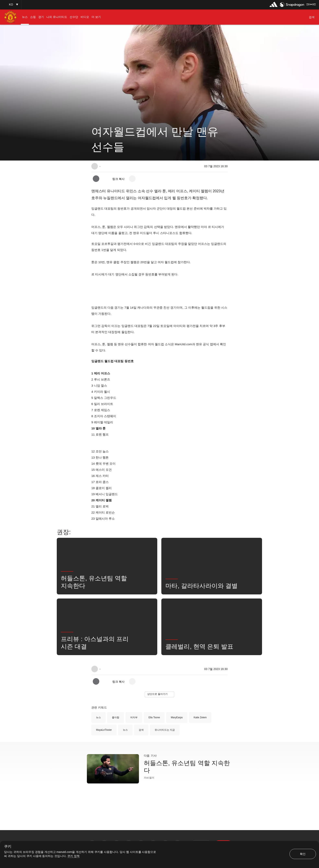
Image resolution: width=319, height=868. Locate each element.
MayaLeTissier (104, 730)
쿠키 (8, 847)
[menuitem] (25, 17)
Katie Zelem (200, 717)
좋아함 (116, 717)
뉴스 (98, 717)
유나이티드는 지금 (165, 730)
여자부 (134, 717)
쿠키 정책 (73, 856)
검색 (141, 730)
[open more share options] (132, 179)
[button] (11, 5)
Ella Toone (154, 717)
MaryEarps (177, 717)
